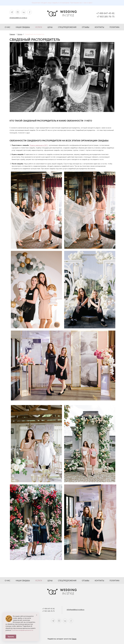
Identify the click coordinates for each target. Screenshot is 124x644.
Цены (50, 27)
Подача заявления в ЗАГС (39, 145)
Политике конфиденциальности (22, 630)
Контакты (99, 27)
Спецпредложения (67, 27)
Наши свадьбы (23, 27)
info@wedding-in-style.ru (18, 18)
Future (74, 639)
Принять (11, 637)
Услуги (39, 27)
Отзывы (86, 27)
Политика (114, 27)
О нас (7, 27)
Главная (12, 34)
